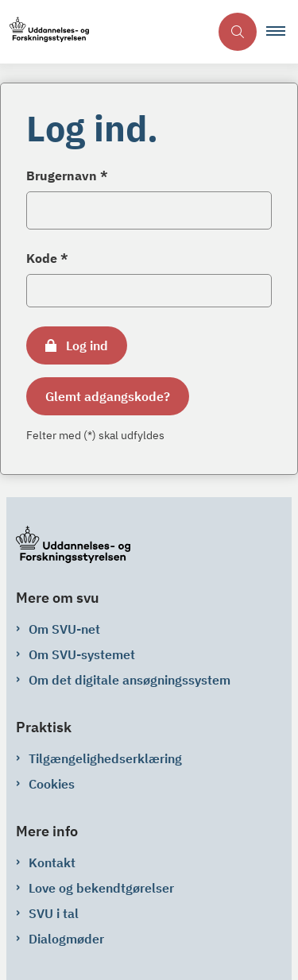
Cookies (52, 784)
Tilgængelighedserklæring (105, 758)
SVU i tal (54, 913)
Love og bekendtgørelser (101, 888)
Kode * (47, 258)
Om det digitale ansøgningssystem (130, 680)
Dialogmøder (66, 939)
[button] (282, 32)
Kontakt (52, 862)
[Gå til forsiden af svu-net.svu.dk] (45, 32)
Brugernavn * (67, 176)
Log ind (87, 345)
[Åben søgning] (238, 32)
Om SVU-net (64, 629)
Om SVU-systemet (82, 654)
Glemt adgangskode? (108, 396)
